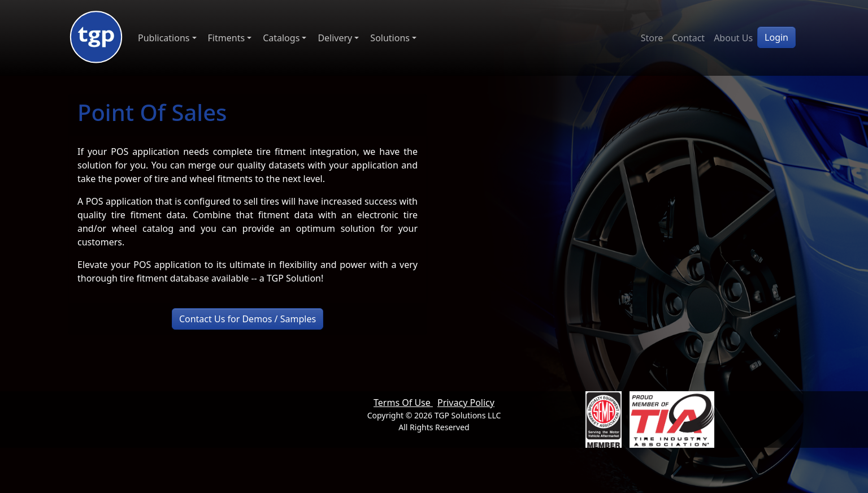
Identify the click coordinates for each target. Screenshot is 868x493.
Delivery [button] (335, 38)
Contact (688, 38)
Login (776, 37)
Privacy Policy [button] (466, 403)
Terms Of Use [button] (403, 403)
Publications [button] (164, 38)
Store (652, 38)
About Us (733, 38)
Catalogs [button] (281, 38)
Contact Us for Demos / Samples (248, 319)
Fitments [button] (227, 38)
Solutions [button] (390, 38)
